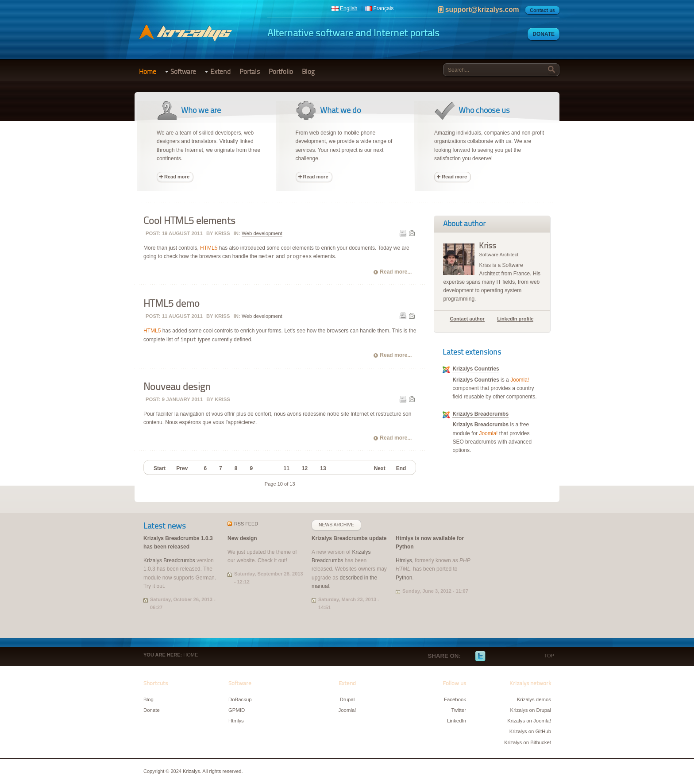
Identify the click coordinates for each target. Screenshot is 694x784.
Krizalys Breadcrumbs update (349, 538)
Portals (250, 72)
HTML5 (209, 248)
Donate (544, 34)
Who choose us (484, 110)
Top (549, 656)
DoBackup (240, 699)
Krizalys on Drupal (531, 710)
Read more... (396, 272)
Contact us (542, 10)
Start (160, 468)
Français (383, 8)
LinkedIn (507, 657)
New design (242, 538)
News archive (336, 525)
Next (380, 468)
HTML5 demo (172, 304)
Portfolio (281, 72)
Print (403, 233)
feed (246, 524)
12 (305, 468)
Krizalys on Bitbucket (528, 742)
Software (183, 72)
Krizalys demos (534, 699)
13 (323, 468)
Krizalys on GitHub (530, 731)
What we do (340, 110)
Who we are (201, 110)
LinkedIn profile (515, 319)
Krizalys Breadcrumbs (480, 414)
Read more (177, 177)
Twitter (480, 657)
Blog (308, 72)
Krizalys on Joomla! (529, 721)
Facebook (467, 657)
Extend (220, 72)
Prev (182, 468)
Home (148, 72)
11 (286, 468)
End (401, 468)
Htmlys (404, 560)
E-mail (412, 233)
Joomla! (520, 380)
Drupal (347, 699)
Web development (262, 233)
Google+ (494, 657)
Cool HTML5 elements (189, 221)
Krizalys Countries (476, 369)
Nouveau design (177, 387)
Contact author (467, 319)
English (349, 8)
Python (404, 578)
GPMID (237, 710)
